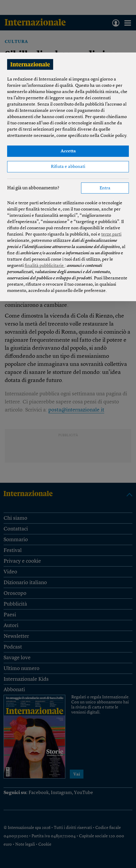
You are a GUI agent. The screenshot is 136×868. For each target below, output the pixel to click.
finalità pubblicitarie (45, 266)
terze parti (111, 235)
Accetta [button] (68, 151)
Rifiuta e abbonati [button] (68, 167)
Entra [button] (105, 188)
